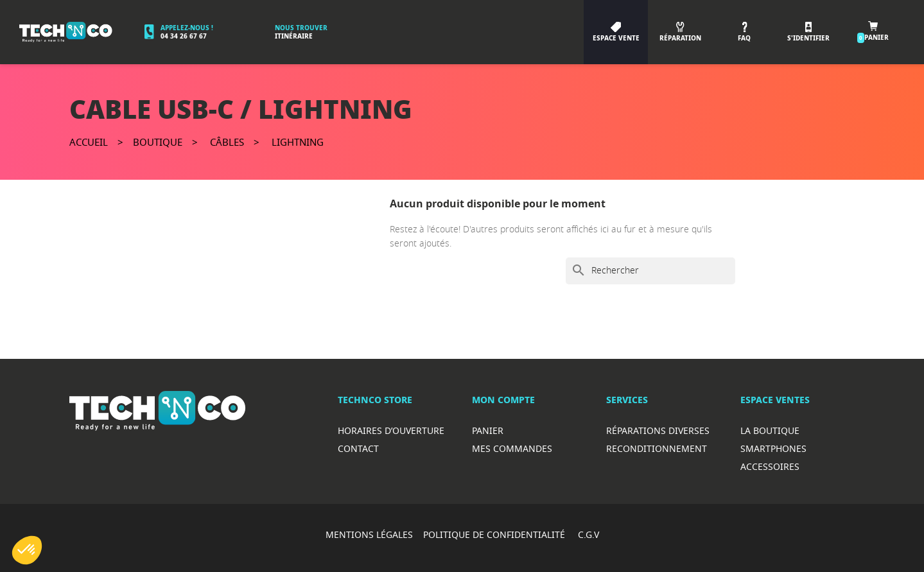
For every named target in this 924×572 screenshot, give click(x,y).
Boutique (158, 142)
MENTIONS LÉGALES (369, 534)
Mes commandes (512, 448)
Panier (488, 430)
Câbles (227, 142)
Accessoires (770, 466)
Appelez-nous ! (187, 28)
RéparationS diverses (658, 430)
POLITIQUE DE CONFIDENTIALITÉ (495, 534)
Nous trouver (301, 28)
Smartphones (773, 448)
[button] (27, 550)
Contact (358, 448)
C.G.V (588, 534)
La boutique (770, 430)
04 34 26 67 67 (184, 36)
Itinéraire (294, 36)
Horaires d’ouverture (391, 430)
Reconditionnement (657, 448)
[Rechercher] (650, 271)
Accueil (89, 142)
